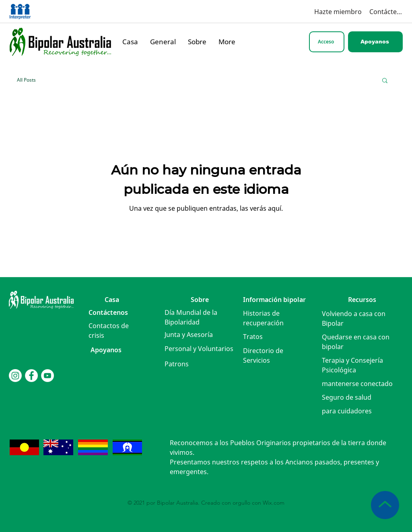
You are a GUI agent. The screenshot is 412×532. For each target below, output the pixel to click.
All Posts (26, 80)
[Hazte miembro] (331, 11)
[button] (385, 81)
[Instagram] (15, 376)
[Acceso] (327, 42)
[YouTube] (47, 376)
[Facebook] (31, 376)
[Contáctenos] (386, 11)
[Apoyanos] (375, 42)
